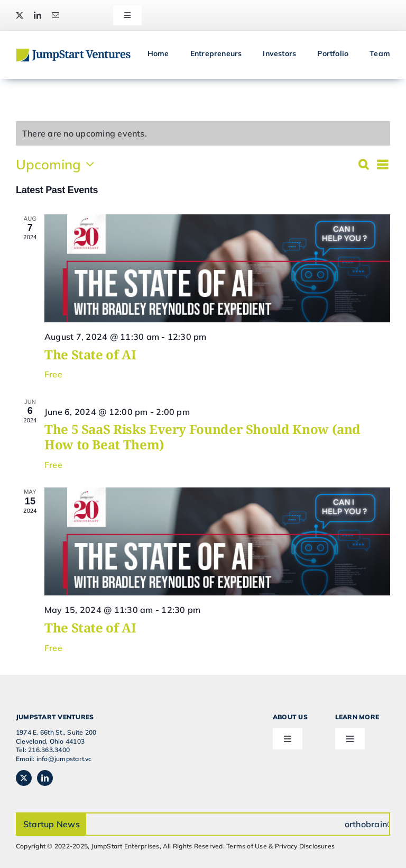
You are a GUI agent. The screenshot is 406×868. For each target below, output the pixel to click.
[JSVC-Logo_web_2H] (73, 52)
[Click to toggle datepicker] (58, 164)
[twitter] (20, 15)
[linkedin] (38, 15)
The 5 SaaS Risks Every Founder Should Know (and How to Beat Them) (202, 437)
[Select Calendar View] (382, 165)
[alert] (85, 133)
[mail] (56, 15)
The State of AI (90, 354)
